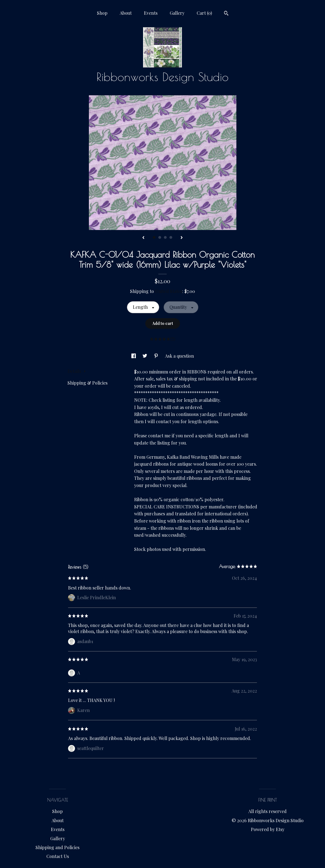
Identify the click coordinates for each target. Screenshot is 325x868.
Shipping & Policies (87, 383)
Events (151, 13)
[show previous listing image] (143, 238)
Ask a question (179, 356)
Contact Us (58, 856)
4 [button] (171, 237)
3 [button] (165, 237)
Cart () (204, 13)
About (126, 13)
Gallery (177, 13)
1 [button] (154, 237)
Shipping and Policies (57, 847)
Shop (102, 13)
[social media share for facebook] (134, 356)
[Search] (226, 14)
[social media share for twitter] (145, 356)
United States (169, 291)
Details (77, 371)
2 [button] (160, 237)
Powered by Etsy (268, 829)
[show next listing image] (182, 238)
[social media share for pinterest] (157, 356)
